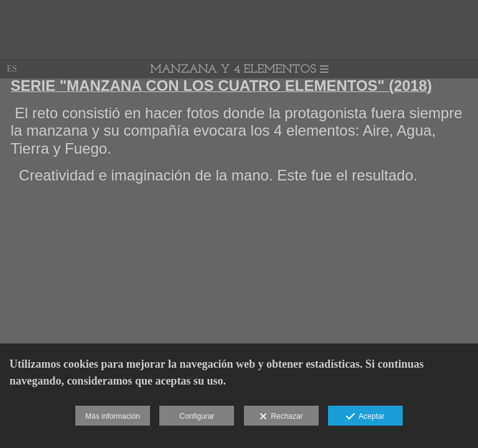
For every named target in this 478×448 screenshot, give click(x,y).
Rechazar (281, 417)
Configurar (197, 416)
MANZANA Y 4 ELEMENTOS (239, 70)
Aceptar (365, 417)
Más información (113, 416)
